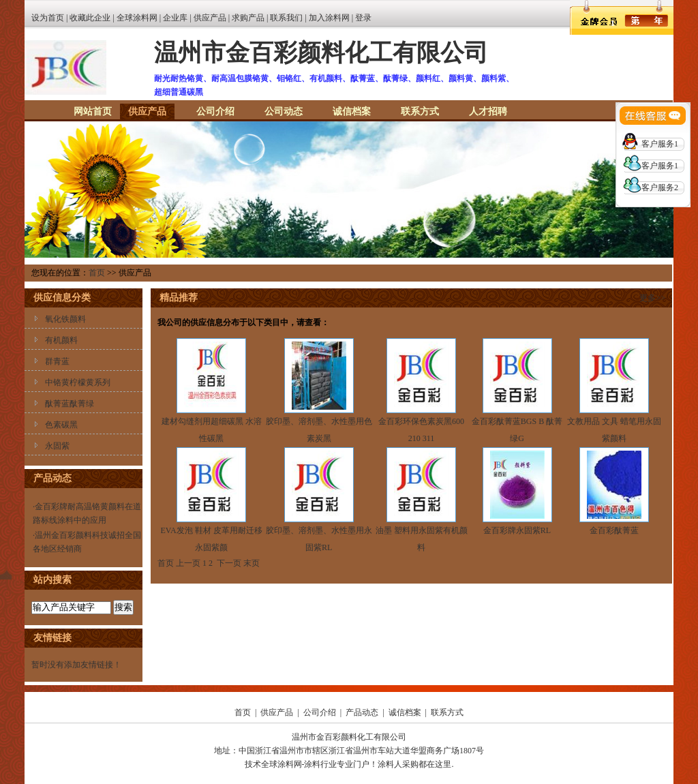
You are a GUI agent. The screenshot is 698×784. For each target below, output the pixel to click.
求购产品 (248, 18)
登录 (363, 18)
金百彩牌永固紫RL (517, 530)
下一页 (229, 563)
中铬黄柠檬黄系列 (78, 382)
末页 (252, 563)
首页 (97, 273)
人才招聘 (488, 111)
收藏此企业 (90, 18)
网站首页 (93, 111)
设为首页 (48, 18)
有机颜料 (61, 340)
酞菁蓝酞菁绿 (70, 404)
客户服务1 (660, 144)
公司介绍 (215, 111)
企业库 (175, 18)
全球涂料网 (137, 18)
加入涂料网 (329, 18)
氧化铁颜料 (65, 319)
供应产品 (210, 18)
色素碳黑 (61, 425)
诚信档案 (352, 111)
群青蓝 (57, 361)
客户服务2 (660, 187)
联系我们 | (289, 18)
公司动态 (284, 111)
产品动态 (362, 712)
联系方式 (420, 111)
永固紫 (57, 446)
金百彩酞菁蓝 (614, 530)
